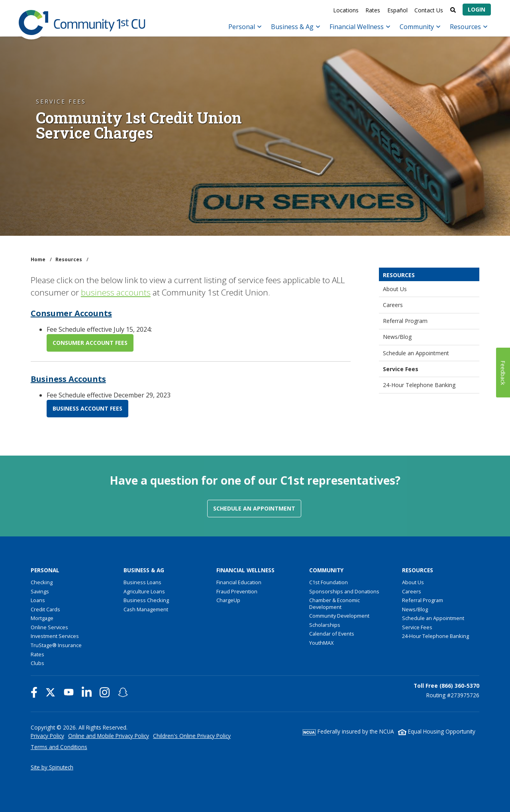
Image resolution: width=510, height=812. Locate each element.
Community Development (339, 616)
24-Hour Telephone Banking (419, 385)
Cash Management (146, 609)
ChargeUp (228, 600)
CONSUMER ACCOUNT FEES (90, 343)
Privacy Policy (47, 736)
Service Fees (401, 369)
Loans (38, 600)
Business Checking (146, 600)
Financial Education (239, 582)
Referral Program (405, 321)
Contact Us (429, 10)
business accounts (116, 292)
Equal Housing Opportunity (437, 731)
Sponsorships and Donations (344, 591)
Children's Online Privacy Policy (192, 736)
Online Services (49, 627)
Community (420, 27)
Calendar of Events (332, 634)
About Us (395, 289)
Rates (373, 10)
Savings (40, 591)
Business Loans (142, 582)
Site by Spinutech (52, 767)
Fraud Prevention (237, 591)
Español (397, 10)
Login (477, 9)
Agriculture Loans (144, 591)
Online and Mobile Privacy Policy (109, 736)
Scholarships (325, 625)
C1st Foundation (329, 582)
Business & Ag (295, 27)
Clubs (37, 663)
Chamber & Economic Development (334, 604)
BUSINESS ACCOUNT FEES (87, 408)
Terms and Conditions (59, 747)
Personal (245, 27)
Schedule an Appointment (416, 353)
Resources (469, 27)
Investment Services (55, 636)
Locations (346, 10)
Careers (393, 305)
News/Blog (397, 337)
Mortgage (42, 618)
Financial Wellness (360, 27)
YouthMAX (321, 643)
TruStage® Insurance (56, 645)
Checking (42, 582)
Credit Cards (45, 609)
